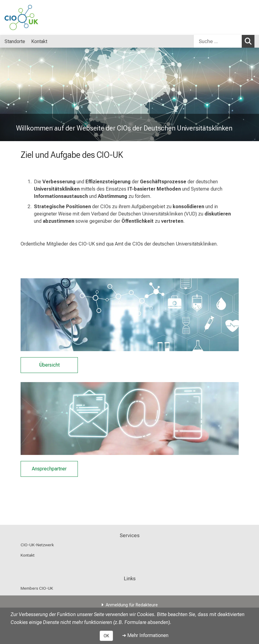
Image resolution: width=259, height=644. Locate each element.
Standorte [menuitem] (15, 41)
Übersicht (49, 365)
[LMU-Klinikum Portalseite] (41, 17)
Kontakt (28, 555)
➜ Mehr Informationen (145, 635)
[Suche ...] (218, 41)
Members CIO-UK (37, 588)
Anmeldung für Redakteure (132, 605)
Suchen (250, 41)
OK (106, 636)
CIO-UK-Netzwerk (37, 545)
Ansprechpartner (49, 469)
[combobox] (224, 41)
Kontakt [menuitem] (39, 41)
